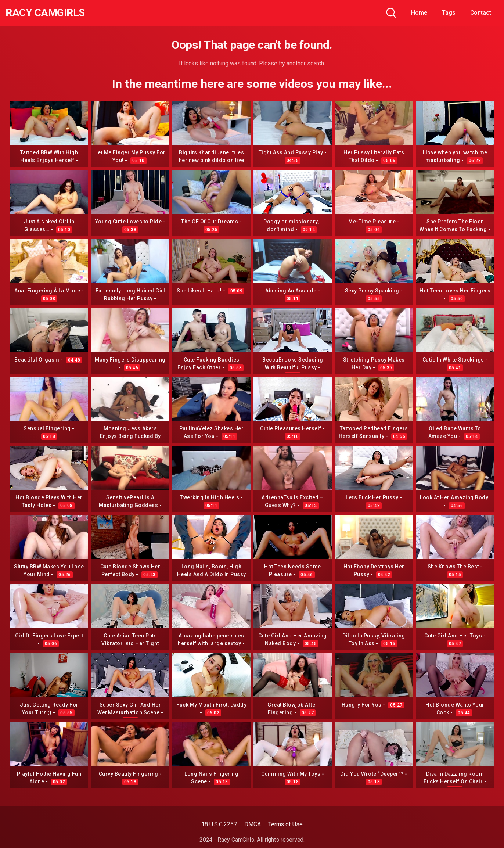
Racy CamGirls (45, 13)
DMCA (253, 824)
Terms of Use (285, 824)
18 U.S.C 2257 (219, 824)
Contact (481, 13)
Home (419, 13)
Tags (449, 13)
